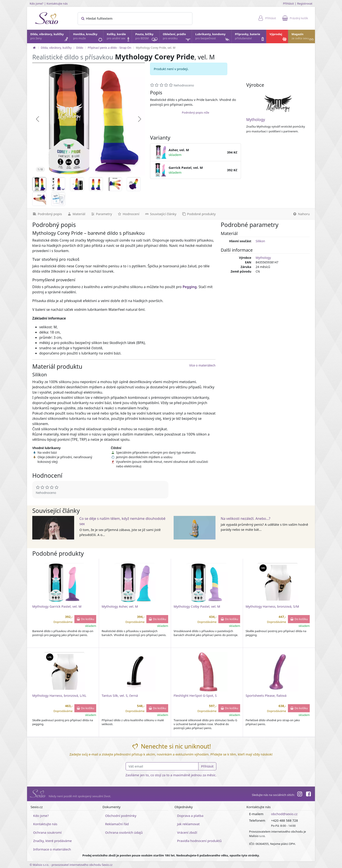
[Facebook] (308, 795)
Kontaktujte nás (57, 3)
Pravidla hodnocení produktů (199, 841)
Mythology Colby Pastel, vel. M (197, 606)
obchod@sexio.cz (284, 814)
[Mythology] (278, 104)
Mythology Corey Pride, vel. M (156, 48)
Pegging (190, 287)
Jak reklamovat (188, 824)
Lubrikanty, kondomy (213, 37)
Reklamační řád (117, 824)
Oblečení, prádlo (177, 38)
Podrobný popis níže (196, 112)
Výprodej (279, 37)
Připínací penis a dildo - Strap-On (109, 48)
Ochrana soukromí (47, 832)
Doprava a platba (190, 816)
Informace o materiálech (52, 849)
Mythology (256, 120)
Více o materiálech (202, 365)
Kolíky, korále (119, 37)
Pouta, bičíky (147, 38)
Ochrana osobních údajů (124, 832)
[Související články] (161, 214)
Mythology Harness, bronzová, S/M (272, 606)
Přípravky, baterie (250, 37)
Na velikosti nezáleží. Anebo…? (245, 519)
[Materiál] (76, 214)
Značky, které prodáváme (52, 841)
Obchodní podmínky (121, 816)
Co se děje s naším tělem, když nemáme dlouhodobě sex (122, 521)
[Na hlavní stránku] (34, 48)
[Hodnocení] (128, 214)
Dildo (80, 48)
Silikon (260, 241)
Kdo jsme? (37, 3)
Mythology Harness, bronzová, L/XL (59, 695)
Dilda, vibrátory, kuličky (50, 37)
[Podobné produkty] (199, 214)
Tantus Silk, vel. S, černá (120, 695)
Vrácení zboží (187, 832)
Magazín (303, 37)
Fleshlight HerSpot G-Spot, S (195, 695)
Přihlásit (288, 3)
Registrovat (305, 3)
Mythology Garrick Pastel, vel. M (57, 606)
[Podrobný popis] (46, 214)
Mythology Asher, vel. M (120, 606)
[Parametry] (101, 214)
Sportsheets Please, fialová (266, 695)
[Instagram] (299, 795)
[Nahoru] (302, 214)
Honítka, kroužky (88, 37)
